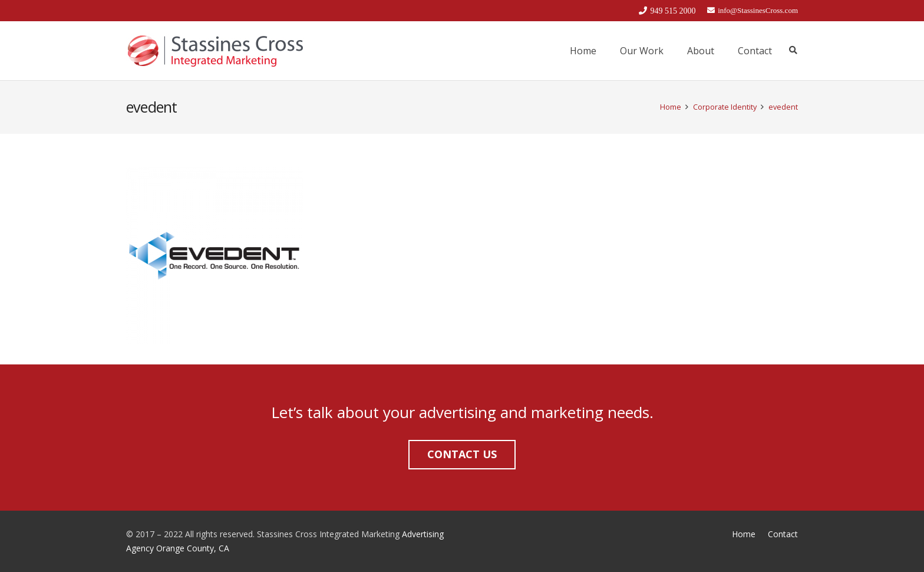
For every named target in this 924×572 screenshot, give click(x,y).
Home (744, 534)
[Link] (215, 51)
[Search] (793, 50)
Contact (783, 534)
